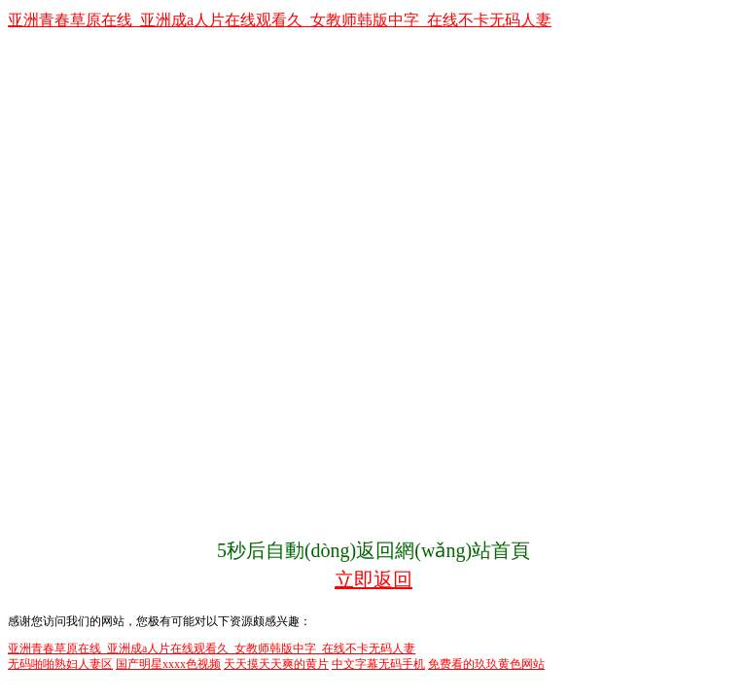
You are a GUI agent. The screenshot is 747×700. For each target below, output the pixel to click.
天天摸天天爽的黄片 (276, 664)
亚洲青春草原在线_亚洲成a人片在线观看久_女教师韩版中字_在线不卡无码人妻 (280, 20)
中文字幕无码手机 (378, 664)
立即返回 (373, 579)
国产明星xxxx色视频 (168, 664)
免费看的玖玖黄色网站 (486, 664)
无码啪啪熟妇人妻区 (60, 664)
